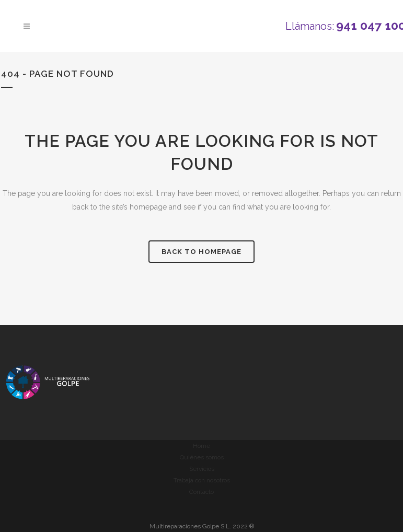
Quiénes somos (202, 457)
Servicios (202, 469)
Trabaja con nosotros (202, 480)
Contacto (201, 492)
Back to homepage (201, 252)
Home (201, 446)
